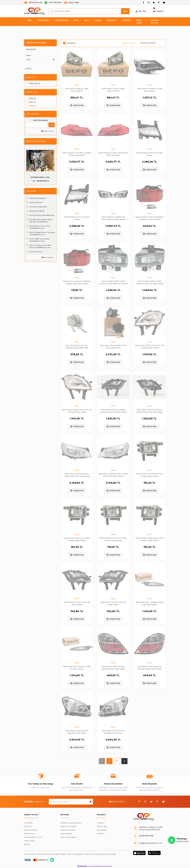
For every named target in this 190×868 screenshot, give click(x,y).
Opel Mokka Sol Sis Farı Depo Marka (77, 218)
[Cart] (158, 11)
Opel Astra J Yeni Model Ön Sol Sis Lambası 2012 (113, 347)
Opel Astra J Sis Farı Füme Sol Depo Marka (113, 603)
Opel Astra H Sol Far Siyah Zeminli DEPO (113, 90)
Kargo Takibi (29, 841)
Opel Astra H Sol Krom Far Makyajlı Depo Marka (113, 732)
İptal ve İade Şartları (69, 837)
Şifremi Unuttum (31, 830)
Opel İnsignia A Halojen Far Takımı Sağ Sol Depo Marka (113, 218)
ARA (125, 11)
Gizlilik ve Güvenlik (68, 830)
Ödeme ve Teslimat (69, 826)
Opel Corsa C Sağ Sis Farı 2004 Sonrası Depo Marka (77, 539)
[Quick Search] (36, 126)
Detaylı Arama (47, 132)
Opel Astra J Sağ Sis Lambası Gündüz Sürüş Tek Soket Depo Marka (149, 411)
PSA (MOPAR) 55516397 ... (41, 179)
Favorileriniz (102, 830)
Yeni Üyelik (28, 823)
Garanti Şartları (66, 833)
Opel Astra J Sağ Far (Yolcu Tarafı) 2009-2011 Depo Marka (113, 475)
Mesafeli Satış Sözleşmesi (71, 823)
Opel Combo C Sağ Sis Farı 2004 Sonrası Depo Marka (150, 539)
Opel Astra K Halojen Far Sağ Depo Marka (150, 90)
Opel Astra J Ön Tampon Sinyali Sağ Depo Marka (149, 603)
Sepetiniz (101, 833)
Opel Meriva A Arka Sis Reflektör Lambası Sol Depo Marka (150, 218)
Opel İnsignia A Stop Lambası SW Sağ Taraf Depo (113, 154)
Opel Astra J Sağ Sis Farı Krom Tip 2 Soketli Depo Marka (77, 411)
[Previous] (27, 166)
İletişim (27, 844)
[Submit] (90, 802)
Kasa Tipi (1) (35, 84)
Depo (36, 31)
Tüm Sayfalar (48, 259)
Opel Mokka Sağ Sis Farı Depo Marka (149, 154)
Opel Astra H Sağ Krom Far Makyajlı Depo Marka (77, 732)
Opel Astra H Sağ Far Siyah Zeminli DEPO (77, 90)
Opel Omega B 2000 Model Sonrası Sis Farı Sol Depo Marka (150, 282)
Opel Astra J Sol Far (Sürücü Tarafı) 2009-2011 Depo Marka (77, 475)
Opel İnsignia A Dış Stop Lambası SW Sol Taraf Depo (77, 154)
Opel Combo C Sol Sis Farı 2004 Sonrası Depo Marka (113, 539)
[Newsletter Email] (71, 802)
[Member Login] (141, 11)
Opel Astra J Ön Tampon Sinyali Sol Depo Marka (77, 668)
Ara (52, 126)
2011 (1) (32, 103)
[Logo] (34, 11)
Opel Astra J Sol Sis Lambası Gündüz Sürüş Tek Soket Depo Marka (113, 411)
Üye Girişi (28, 826)
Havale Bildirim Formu (33, 837)
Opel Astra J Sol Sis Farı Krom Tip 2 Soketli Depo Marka (150, 347)
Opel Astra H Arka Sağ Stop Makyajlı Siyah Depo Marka (150, 668)
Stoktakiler (71, 43)
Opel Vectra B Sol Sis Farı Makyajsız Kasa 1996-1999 (77, 347)
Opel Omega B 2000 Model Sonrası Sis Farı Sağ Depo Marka (113, 282)
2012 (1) (32, 106)
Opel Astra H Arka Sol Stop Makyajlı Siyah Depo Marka (113, 668)
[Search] (89, 11)
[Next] (54, 166)
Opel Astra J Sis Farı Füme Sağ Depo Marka (77, 603)
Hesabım (100, 823)
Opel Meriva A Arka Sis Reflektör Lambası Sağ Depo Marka (77, 282)
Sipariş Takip (102, 826)
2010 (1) (32, 99)
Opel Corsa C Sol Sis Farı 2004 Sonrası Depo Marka (150, 475)
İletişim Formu (30, 833)
